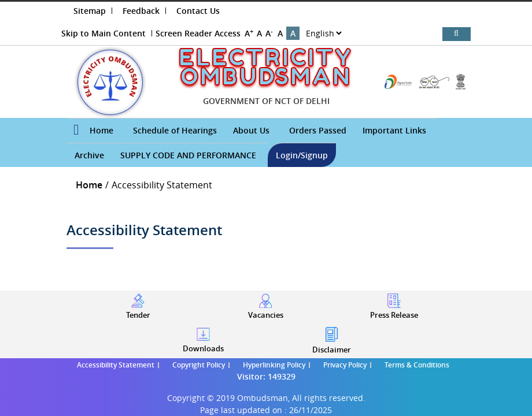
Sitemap (90, 11)
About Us (251, 130)
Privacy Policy (345, 365)
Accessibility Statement (116, 365)
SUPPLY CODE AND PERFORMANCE (188, 155)
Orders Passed (318, 130)
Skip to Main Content (104, 33)
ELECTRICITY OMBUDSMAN (266, 67)
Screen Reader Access (198, 33)
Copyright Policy (199, 365)
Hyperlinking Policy (274, 365)
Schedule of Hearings (175, 130)
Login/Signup (302, 155)
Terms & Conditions (417, 365)
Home (101, 130)
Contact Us (198, 11)
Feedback (141, 11)
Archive (89, 155)
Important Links (394, 130)
